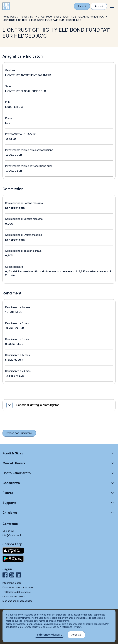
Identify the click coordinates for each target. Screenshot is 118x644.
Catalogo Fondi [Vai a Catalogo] (50, 17)
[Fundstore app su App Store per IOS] (59, 551)
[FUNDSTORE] (6, 6)
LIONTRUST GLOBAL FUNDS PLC (84, 17)
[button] (112, 6)
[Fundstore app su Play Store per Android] (59, 559)
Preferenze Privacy (48, 635)
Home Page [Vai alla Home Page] (9, 17)
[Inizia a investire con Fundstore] (19, 433)
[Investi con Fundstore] (82, 6)
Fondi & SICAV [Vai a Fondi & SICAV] (29, 17)
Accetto (76, 635)
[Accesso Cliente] (99, 6)
